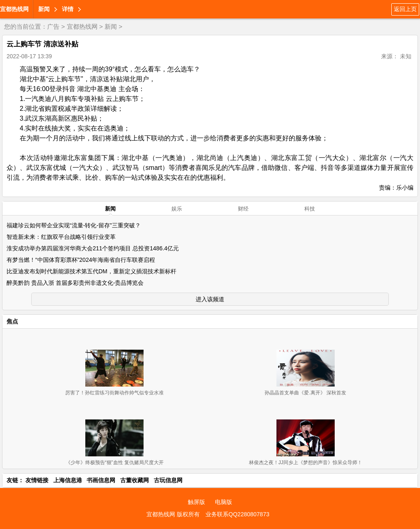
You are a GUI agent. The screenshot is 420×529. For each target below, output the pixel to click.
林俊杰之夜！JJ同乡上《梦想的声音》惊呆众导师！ (306, 463)
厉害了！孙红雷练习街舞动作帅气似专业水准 (114, 393)
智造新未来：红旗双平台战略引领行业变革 (61, 237)
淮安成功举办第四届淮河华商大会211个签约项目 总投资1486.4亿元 (93, 248)
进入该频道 (210, 299)
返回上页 (405, 9)
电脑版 (224, 502)
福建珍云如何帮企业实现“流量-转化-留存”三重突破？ (74, 225)
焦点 (12, 321)
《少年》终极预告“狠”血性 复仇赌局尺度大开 (115, 463)
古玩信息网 (168, 480)
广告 (53, 26)
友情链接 (37, 480)
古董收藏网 (135, 480)
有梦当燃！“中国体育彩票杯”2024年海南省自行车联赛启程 (81, 260)
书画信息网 (101, 480)
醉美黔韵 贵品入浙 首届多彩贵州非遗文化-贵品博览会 (75, 283)
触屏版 (196, 502)
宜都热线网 (14, 9)
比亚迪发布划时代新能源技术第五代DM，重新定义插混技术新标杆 (91, 271)
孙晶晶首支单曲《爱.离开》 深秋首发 (305, 393)
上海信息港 (68, 480)
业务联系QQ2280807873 (237, 514)
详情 (68, 9)
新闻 (44, 9)
